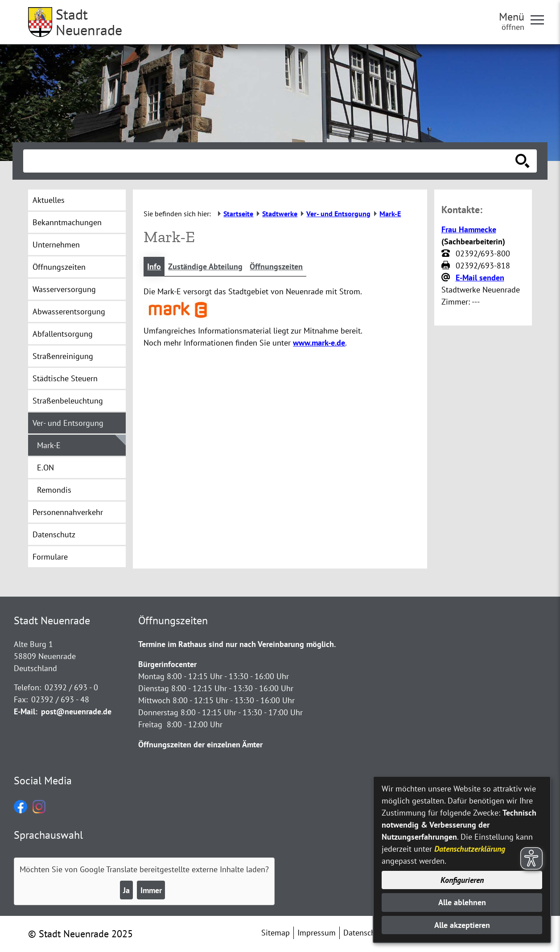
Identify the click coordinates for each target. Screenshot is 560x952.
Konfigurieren (462, 880)
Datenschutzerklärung (470, 849)
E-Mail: (26, 711)
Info (154, 266)
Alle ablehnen (462, 902)
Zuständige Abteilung (205, 266)
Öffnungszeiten (276, 266)
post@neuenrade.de (76, 711)
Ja (126, 890)
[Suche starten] (523, 161)
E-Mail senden (480, 278)
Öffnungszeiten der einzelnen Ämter (200, 744)
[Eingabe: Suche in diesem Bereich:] (270, 161)
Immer (151, 890)
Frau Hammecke (469, 229)
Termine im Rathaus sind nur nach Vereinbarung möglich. (237, 644)
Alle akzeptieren (462, 925)
